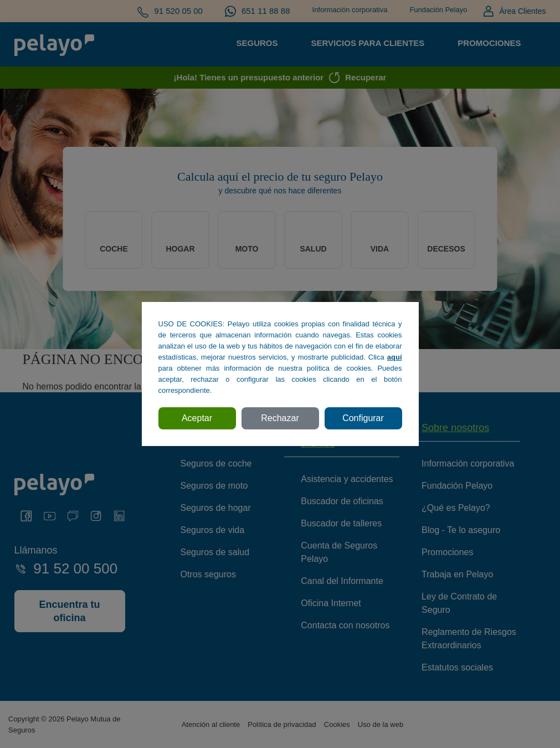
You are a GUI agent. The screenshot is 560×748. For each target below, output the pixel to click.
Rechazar (280, 418)
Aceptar (197, 418)
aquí (395, 357)
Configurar (363, 418)
